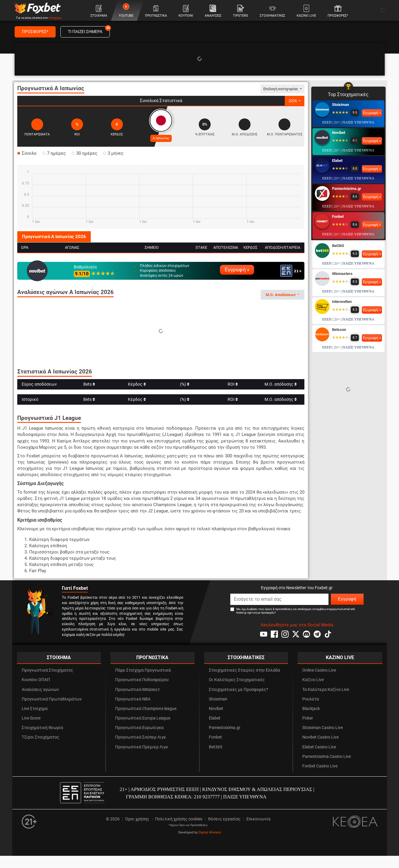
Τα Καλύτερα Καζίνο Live (326, 690)
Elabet (337, 161)
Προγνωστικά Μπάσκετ (137, 690)
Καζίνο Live (313, 680)
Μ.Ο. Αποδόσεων (281, 295)
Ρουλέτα (311, 699)
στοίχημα (55, 18)
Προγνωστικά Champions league (146, 709)
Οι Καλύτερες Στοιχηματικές (237, 680)
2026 (293, 101)
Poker (308, 718)
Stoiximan (341, 105)
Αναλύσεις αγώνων (40, 690)
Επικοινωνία (258, 819)
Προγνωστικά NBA (133, 699)
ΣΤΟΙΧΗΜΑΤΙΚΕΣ (246, 657)
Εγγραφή (347, 599)
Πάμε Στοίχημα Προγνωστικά (143, 670)
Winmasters (342, 274)
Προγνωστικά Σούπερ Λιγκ (141, 737)
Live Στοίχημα (35, 709)
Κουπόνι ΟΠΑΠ (36, 680)
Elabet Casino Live (319, 747)
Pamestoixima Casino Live (327, 757)
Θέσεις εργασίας (224, 819)
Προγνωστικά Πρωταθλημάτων (52, 699)
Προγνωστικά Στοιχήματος (47, 670)
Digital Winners (210, 832)
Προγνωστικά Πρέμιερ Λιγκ (142, 747)
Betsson (339, 330)
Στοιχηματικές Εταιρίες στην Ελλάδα (244, 670)
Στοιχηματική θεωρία (42, 728)
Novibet (339, 133)
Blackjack (311, 709)
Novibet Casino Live (320, 737)
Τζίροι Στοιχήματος (40, 737)
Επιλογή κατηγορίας (281, 89)
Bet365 (338, 246)
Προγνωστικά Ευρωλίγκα (139, 728)
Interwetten (342, 302)
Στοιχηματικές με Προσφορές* (238, 690)
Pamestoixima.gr (347, 189)
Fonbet (338, 216)
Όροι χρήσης (137, 819)
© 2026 (113, 819)
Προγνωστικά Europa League (143, 718)
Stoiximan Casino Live (323, 728)
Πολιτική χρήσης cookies (179, 819)
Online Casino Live (319, 670)
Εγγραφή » (237, 270)
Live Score (31, 718)
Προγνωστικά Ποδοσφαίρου (142, 680)
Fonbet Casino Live (320, 766)
